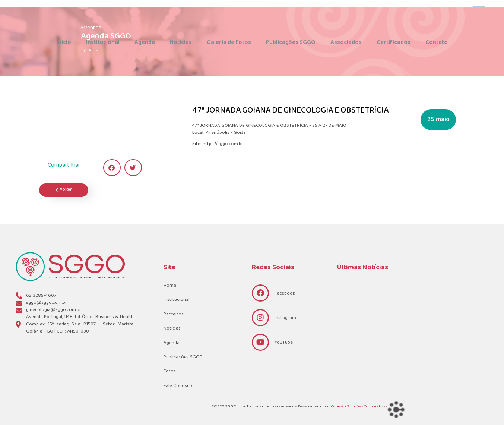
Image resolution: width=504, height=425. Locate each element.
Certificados (394, 42)
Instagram (285, 318)
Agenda (145, 42)
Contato (437, 42)
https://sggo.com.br (223, 144)
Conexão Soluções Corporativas (359, 407)
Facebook (285, 293)
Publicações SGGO (291, 42)
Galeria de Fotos (229, 42)
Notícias (181, 42)
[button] (112, 168)
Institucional (103, 42)
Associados (346, 42)
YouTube (284, 343)
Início (64, 42)
